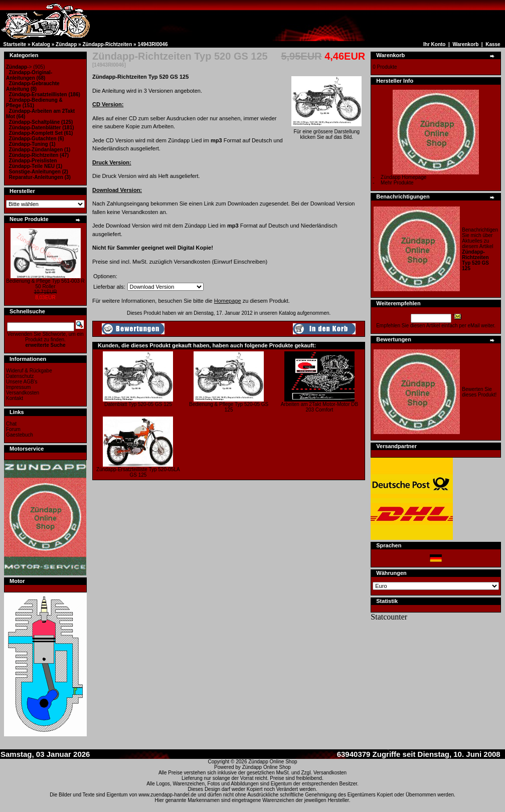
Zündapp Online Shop (273, 762)
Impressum (18, 387)
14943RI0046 (152, 44)
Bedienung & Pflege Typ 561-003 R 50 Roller (45, 284)
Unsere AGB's (22, 382)
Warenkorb (465, 44)
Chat (11, 424)
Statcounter (389, 617)
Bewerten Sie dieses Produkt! (479, 392)
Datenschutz (20, 376)
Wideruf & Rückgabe (29, 371)
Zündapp (66, 44)
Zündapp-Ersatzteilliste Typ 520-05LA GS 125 (138, 472)
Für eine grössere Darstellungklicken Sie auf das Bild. (326, 132)
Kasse (493, 44)
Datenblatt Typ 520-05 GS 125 (138, 404)
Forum (13, 429)
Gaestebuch (20, 435)
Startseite (15, 44)
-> (19, 67)
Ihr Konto (434, 44)
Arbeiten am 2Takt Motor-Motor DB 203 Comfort (320, 407)
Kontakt (15, 398)
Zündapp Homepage (403, 177)
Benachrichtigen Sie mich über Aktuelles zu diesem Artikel (480, 249)
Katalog (41, 44)
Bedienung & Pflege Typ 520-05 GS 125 (229, 407)
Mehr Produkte (397, 183)
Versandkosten (23, 393)
